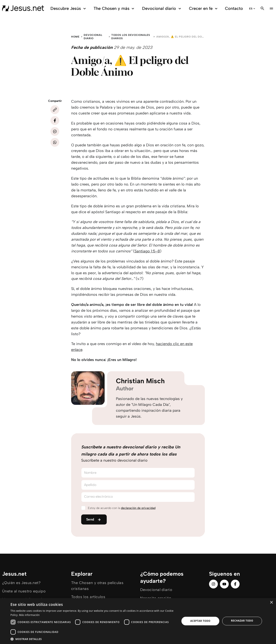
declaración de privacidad (138, 508)
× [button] (271, 603)
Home (75, 37)
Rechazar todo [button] (242, 621)
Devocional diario (162, 8)
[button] (93, 639)
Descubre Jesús (69, 8)
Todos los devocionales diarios (131, 37)
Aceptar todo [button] (200, 621)
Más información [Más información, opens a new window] (29, 615)
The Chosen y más (115, 8)
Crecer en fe (204, 8)
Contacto (234, 8)
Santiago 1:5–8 (147, 251)
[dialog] (138, 621)
